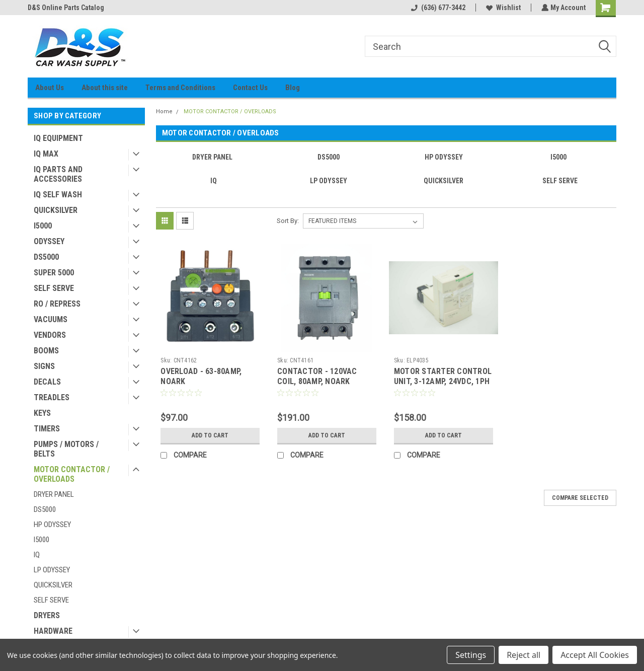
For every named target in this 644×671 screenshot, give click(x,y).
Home (164, 111)
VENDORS (50, 335)
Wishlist (502, 8)
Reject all (524, 655)
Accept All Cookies (595, 655)
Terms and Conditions (180, 88)
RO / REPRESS (57, 304)
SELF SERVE (54, 288)
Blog (293, 88)
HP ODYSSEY (52, 525)
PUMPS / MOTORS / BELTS (66, 449)
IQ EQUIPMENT (58, 138)
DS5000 (46, 257)
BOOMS (46, 351)
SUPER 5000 (54, 273)
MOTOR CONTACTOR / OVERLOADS (72, 474)
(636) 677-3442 (437, 8)
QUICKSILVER (56, 210)
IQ (37, 555)
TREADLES (52, 397)
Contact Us (250, 88)
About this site (105, 88)
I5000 (43, 226)
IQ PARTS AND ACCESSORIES (58, 174)
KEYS (42, 413)
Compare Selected (580, 498)
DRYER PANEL (54, 494)
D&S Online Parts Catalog (66, 8)
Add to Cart (210, 435)
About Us (50, 88)
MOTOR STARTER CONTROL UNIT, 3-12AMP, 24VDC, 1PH (443, 376)
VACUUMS (51, 319)
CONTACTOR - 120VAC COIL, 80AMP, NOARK (317, 376)
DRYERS (47, 615)
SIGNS (44, 366)
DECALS (47, 382)
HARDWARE (53, 631)
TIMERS (47, 429)
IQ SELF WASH (58, 195)
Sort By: (288, 221)
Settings (471, 655)
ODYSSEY (49, 241)
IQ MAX (46, 154)
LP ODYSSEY (52, 570)
